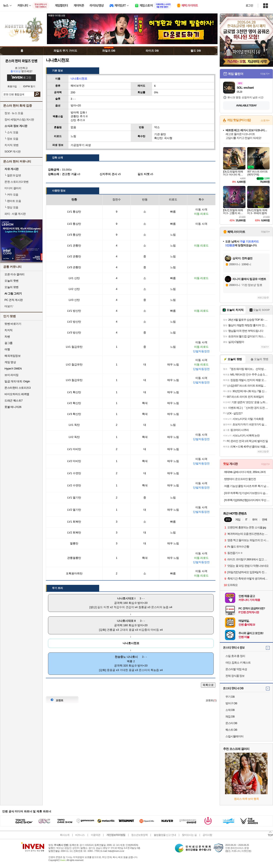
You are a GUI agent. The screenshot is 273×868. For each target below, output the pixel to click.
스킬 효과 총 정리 (235, 656)
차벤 (7, 337)
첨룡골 (143, 607)
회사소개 (65, 835)
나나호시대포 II (126, 621)
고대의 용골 (127, 630)
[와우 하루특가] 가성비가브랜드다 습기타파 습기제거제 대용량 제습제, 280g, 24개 (247, 493)
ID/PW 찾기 (29, 86)
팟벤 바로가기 (13, 324)
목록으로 (208, 685)
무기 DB (230, 697)
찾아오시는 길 (189, 835)
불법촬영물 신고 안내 (165, 835)
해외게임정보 (12, 356)
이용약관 (96, 835)
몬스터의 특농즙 (149, 670)
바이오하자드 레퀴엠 (17, 394)
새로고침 (262, 298)
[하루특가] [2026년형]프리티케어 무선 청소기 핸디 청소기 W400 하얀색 (247, 500)
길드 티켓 (103, 607)
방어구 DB (231, 703)
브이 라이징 (12, 375)
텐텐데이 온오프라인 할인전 (240, 479)
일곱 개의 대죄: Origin (17, 381)
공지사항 (207, 835)
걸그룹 (9, 343)
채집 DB (230, 717)
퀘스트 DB (231, 730)
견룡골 (111, 630)
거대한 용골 (127, 670)
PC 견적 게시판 (14, 300)
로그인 (249, 6)
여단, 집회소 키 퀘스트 (238, 663)
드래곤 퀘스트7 (14, 401)
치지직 (9, 330)
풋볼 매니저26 (13, 407)
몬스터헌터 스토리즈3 (17, 388)
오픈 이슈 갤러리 (15, 274)
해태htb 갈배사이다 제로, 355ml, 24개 (245, 472)
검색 (37, 94)
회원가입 (12, 86)
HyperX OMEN (13, 369)
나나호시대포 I (126, 598)
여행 (7, 349)
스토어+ (265, 120)
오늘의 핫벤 (12, 281)
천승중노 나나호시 (126, 657)
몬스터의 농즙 (160, 607)
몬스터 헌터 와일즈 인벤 (21, 61)
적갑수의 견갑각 (124, 607)
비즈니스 (80, 835)
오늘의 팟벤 (12, 287)
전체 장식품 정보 (235, 676)
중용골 (111, 670)
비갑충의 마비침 (149, 630)
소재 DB (230, 710)
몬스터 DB (231, 723)
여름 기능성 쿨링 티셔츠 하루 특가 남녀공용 (247, 486)
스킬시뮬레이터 (234, 736)
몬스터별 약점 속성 (236, 669)
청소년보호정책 (139, 835)
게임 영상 (10, 362)
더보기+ (265, 74)
